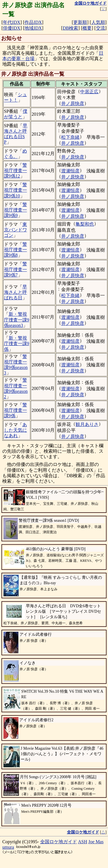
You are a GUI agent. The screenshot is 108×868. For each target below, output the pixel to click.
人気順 (98, 22)
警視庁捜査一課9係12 (16, 171)
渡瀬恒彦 (70, 171)
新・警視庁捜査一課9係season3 (17, 320)
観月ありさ (87, 424)
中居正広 (89, 92)
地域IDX (33, 28)
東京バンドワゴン (16, 230)
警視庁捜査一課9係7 (16, 269)
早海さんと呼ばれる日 (16, 292)
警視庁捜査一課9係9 (16, 210)
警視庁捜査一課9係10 (16, 190)
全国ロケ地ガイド (59, 842)
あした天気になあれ (16, 430)
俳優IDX (11, 28)
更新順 (80, 22)
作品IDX (33, 22)
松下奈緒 (70, 137)
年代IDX (11, 22)
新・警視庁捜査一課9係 (17, 343)
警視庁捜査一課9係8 (16, 250)
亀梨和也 (85, 224)
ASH (83, 842)
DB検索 (70, 28)
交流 (101, 28)
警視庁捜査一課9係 (16, 410)
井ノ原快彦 (73, 103)
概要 (87, 28)
